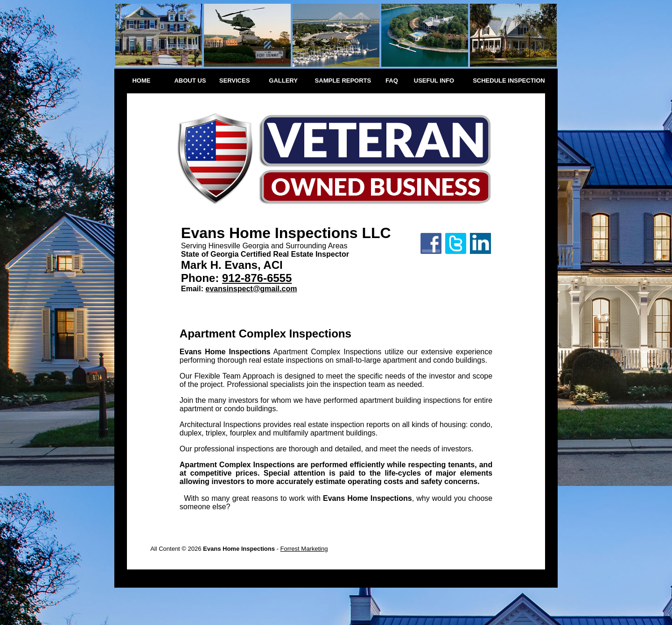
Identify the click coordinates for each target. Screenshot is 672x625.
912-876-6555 (257, 278)
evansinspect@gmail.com (251, 289)
